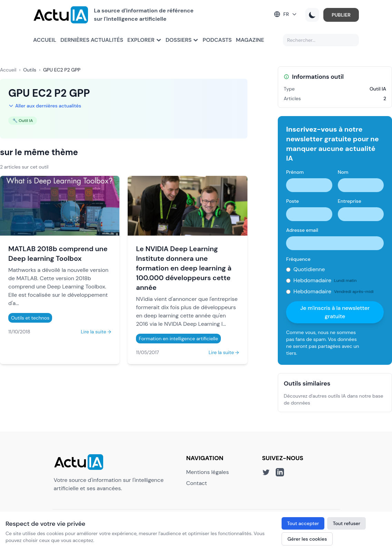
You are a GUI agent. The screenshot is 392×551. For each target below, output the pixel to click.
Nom (343, 172)
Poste (292, 201)
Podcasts (217, 40)
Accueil (45, 40)
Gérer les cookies (307, 539)
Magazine (250, 40)
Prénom (295, 172)
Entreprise (350, 201)
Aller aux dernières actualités (45, 106)
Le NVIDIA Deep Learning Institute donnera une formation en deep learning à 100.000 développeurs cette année (184, 268)
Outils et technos (30, 318)
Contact (197, 483)
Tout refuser (346, 523)
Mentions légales (208, 472)
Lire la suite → (96, 332)
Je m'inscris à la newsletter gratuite (335, 312)
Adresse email (302, 230)
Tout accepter (303, 523)
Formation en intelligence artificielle (178, 339)
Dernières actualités (92, 40)
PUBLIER (341, 15)
